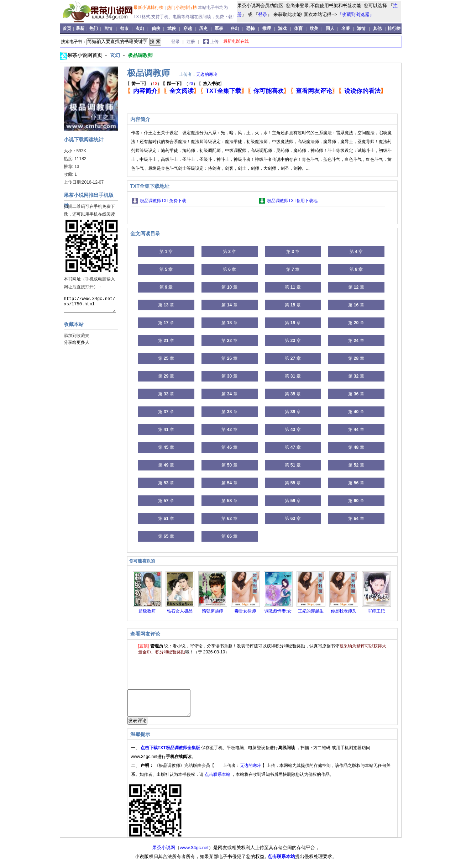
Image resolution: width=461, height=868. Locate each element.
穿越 (188, 28)
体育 (298, 28)
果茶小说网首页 (85, 55)
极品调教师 (140, 55)
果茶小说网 (164, 853)
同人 (330, 28)
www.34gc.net (194, 853)
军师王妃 (376, 611)
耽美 (314, 28)
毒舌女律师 (245, 611)
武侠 (172, 28)
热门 (94, 28)
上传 (214, 42)
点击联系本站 (218, 780)
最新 (81, 28)
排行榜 (394, 28)
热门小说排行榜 (182, 7)
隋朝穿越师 (213, 611)
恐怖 (251, 28)
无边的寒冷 (207, 74)
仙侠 (156, 28)
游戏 (282, 28)
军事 (219, 28)
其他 (377, 28)
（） (144, 84)
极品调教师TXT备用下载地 (292, 201)
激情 (361, 28)
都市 (124, 28)
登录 (263, 14)
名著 (346, 28)
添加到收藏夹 (77, 336)
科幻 (235, 28)
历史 (203, 28)
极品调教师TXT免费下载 (163, 201)
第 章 (166, 252)
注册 (191, 42)
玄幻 (140, 28)
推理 (267, 28)
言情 (108, 28)
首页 (67, 28)
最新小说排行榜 (149, 7)
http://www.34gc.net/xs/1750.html (90, 302)
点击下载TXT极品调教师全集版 (171, 753)
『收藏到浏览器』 (356, 14)
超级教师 (147, 611)
